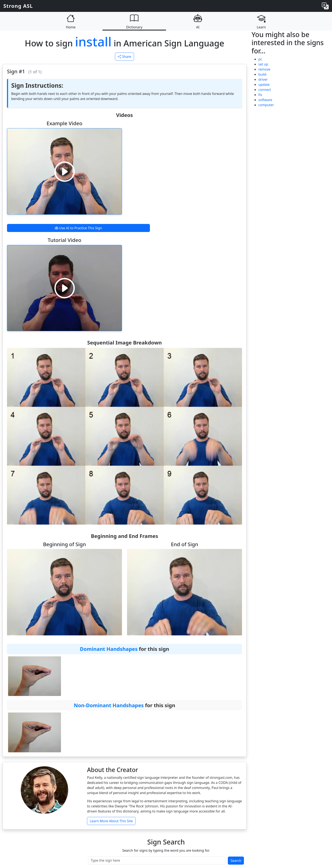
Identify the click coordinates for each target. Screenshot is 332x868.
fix (260, 95)
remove (264, 69)
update (264, 85)
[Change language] (325, 6)
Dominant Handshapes (109, 649)
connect (265, 90)
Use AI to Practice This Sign (78, 228)
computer (266, 105)
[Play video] (65, 171)
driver (263, 79)
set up (263, 64)
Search (236, 861)
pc (260, 59)
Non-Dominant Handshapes (109, 705)
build (262, 74)
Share (124, 57)
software (265, 100)
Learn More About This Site (111, 821)
